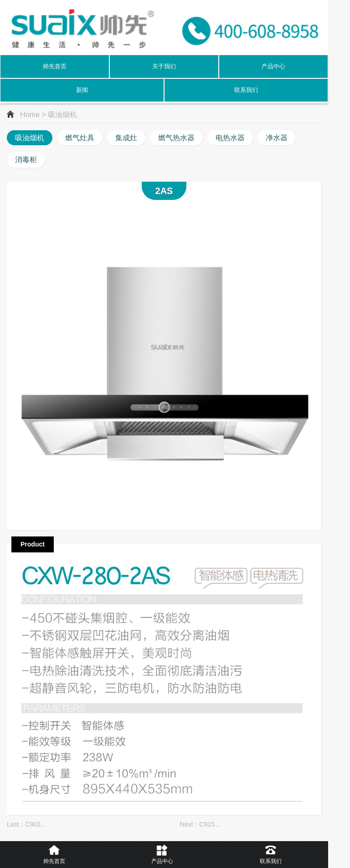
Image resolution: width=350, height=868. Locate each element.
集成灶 (126, 138)
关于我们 (164, 66)
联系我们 (246, 90)
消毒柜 (26, 160)
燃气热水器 (176, 138)
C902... (35, 824)
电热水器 (230, 138)
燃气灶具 (80, 138)
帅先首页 (55, 66)
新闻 (82, 90)
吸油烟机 (30, 138)
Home (30, 115)
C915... (209, 824)
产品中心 (273, 66)
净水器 (277, 138)
